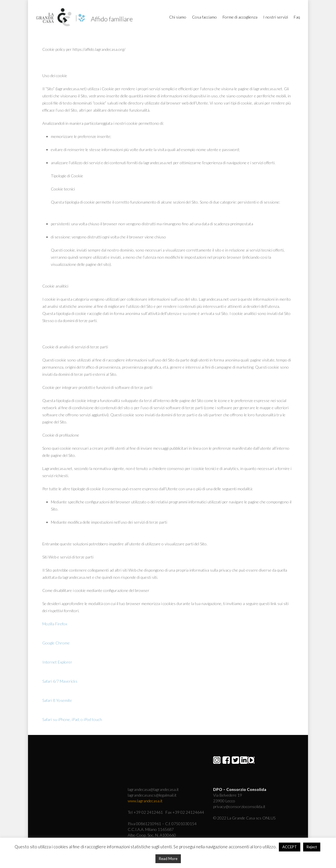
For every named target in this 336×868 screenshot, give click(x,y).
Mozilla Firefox (55, 624)
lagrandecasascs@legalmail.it (152, 795)
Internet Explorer (57, 662)
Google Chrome (56, 643)
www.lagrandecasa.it (145, 801)
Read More (168, 859)
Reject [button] (312, 847)
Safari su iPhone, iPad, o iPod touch (72, 719)
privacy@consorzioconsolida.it (239, 806)
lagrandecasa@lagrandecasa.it (153, 789)
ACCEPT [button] (290, 847)
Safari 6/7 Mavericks (60, 681)
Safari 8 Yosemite (57, 700)
